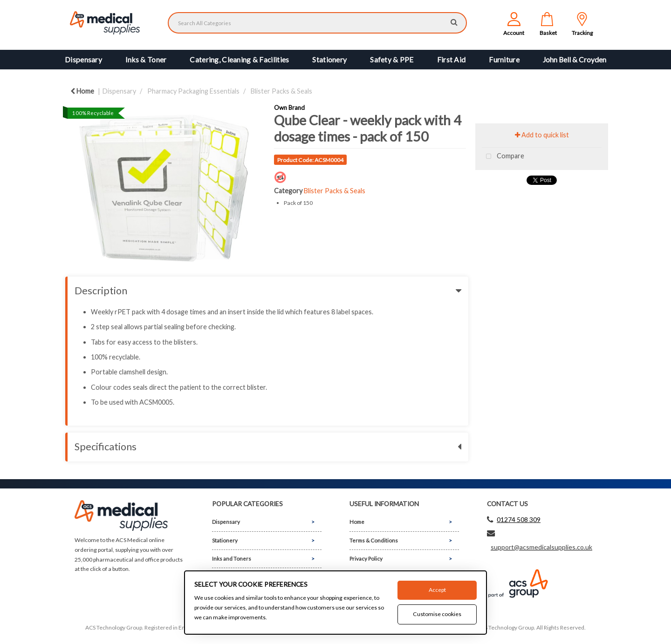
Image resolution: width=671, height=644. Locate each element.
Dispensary (83, 60)
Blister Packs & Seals (281, 91)
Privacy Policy (366, 559)
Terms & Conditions (374, 540)
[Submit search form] (454, 22)
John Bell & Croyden (575, 60)
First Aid (452, 60)
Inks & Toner (146, 60)
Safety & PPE (392, 60)
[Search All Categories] (317, 23)
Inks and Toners (232, 559)
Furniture (504, 60)
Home (82, 91)
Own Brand (289, 108)
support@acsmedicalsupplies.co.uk (541, 547)
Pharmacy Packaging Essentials (193, 91)
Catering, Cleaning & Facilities (239, 60)
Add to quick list (542, 135)
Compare (503, 157)
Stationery (329, 60)
